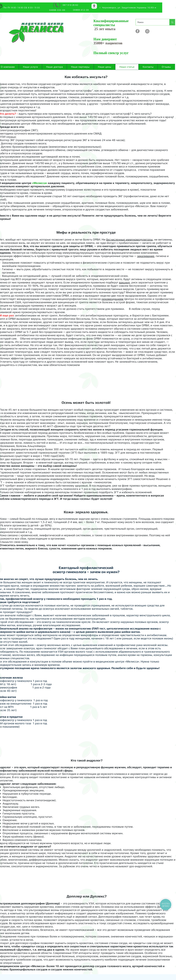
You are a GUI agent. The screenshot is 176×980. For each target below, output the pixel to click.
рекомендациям (112, 299)
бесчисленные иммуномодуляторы (129, 239)
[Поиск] (150, 22)
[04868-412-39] (81, 10)
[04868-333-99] (57, 10)
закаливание (146, 256)
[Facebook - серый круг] (138, 31)
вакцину (124, 282)
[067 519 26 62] (71, 5)
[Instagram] (147, 31)
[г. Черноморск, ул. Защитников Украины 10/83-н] (128, 8)
